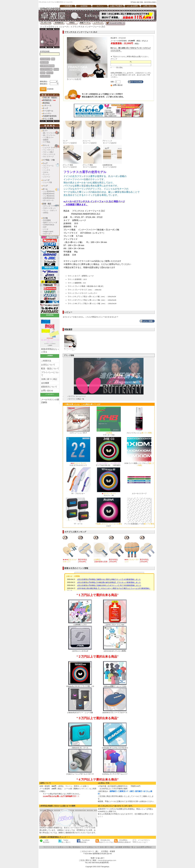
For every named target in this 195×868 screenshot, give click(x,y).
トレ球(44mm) (49, 196)
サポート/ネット (49, 208)
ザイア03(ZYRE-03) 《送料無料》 (109, 464)
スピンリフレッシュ (139, 433)
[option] (70, 549)
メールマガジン (141, 841)
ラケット (46, 145)
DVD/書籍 (47, 220)
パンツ (46, 168)
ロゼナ (43, 73)
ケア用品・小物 (49, 160)
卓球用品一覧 (128, 847)
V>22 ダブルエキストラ (78, 464)
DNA (53, 59)
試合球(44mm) (49, 198)
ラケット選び (48, 152)
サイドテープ (48, 157)
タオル (46, 172)
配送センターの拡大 (72, 828)
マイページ (48, 847)
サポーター (48, 234)
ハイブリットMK (46, 69)
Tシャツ (46, 174)
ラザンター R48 (109, 434)
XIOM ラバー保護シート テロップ (139, 464)
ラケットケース (49, 154)
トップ (43, 27)
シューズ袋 (48, 182)
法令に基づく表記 (107, 847)
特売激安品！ (49, 100)
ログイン (100, 6)
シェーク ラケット (50, 148)
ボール (45, 189)
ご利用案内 (68, 6)
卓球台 (46, 213)
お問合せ (148, 847)
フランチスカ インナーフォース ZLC (89, 27)
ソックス (47, 170)
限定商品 (46, 103)
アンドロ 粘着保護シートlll (139, 524)
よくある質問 (132, 6)
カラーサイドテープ (139, 494)
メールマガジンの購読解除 (50, 401)
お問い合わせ (149, 6)
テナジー (50, 73)
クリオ (46, 229)
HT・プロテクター (78, 494)
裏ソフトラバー (49, 133)
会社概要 (45, 383)
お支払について (48, 365)
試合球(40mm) (49, 194)
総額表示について (49, 387)
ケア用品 (47, 142)
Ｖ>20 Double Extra (47, 66)
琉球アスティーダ (50, 222)
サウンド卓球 (48, 119)
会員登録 (84, 6)
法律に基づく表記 (49, 379)
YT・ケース (78, 524)
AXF (45, 227)
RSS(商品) (122, 841)
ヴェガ (56, 69)
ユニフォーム (48, 166)
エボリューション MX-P (78, 433)
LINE (45, 841)
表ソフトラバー (49, 135)
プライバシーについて (50, 374)
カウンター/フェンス (51, 206)
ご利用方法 (46, 361)
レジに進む (68, 847)
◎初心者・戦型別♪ (50, 98)
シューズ (46, 180)
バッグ (45, 186)
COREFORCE (49, 225)
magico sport (48, 231)
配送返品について (80, 847)
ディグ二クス (45, 76)
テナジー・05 (109, 495)
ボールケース (48, 200)
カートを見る (58, 847)
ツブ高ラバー (48, 137)
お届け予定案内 (116, 6)
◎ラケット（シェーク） (59, 27)
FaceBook (83, 841)
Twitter (64, 841)
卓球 (103, 851)
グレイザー (44, 62)
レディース (47, 106)
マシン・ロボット (50, 210)
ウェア (45, 163)
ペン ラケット (49, 150)
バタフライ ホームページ (77, 396)
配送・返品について (50, 369)
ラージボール (48, 111)
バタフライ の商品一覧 (76, 399)
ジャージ (47, 177)
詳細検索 (50, 89)
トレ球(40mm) (49, 191)
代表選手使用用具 (50, 116)
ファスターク (45, 59)
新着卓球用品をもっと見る (50, 350)
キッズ (45, 108)
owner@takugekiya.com (107, 860)
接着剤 (46, 140)
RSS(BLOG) (105, 841)
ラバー (45, 131)
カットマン (47, 113)
